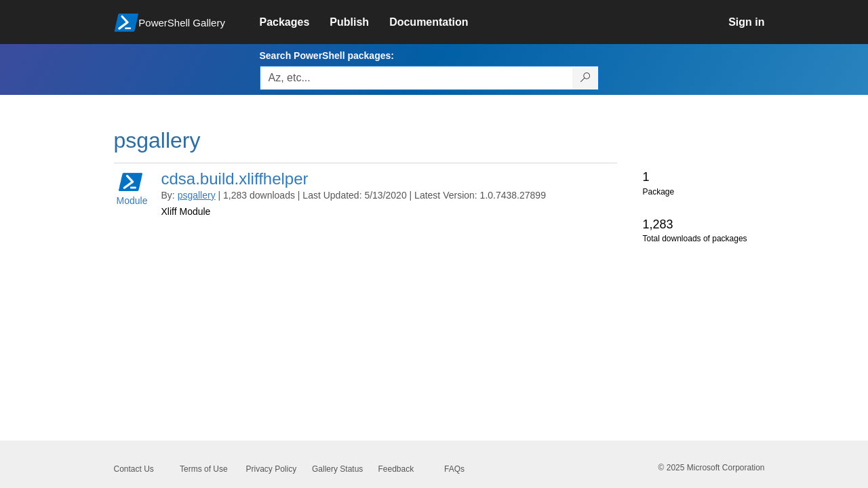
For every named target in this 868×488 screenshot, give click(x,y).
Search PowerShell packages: (327, 56)
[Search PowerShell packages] (586, 78)
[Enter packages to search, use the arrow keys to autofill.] (416, 78)
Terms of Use (204, 469)
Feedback (396, 469)
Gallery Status (337, 469)
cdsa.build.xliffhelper (235, 179)
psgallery (197, 195)
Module (132, 188)
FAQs (454, 469)
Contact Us (134, 469)
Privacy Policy (272, 469)
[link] (295, 22)
